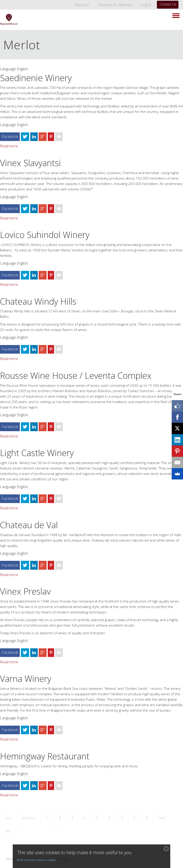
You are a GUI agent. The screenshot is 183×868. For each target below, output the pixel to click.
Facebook (10, 136)
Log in (146, 5)
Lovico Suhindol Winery (45, 235)
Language (8, 69)
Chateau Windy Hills (38, 301)
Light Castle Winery (37, 453)
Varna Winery (26, 678)
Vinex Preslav (25, 591)
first (8, 818)
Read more (9, 146)
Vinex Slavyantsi (30, 163)
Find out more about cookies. (37, 860)
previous (29, 818)
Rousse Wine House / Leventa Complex (76, 375)
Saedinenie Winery (36, 78)
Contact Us (168, 4)
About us (82, 5)
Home (11, 859)
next (162, 818)
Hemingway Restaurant (45, 756)
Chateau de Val (29, 525)
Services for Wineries (115, 5)
